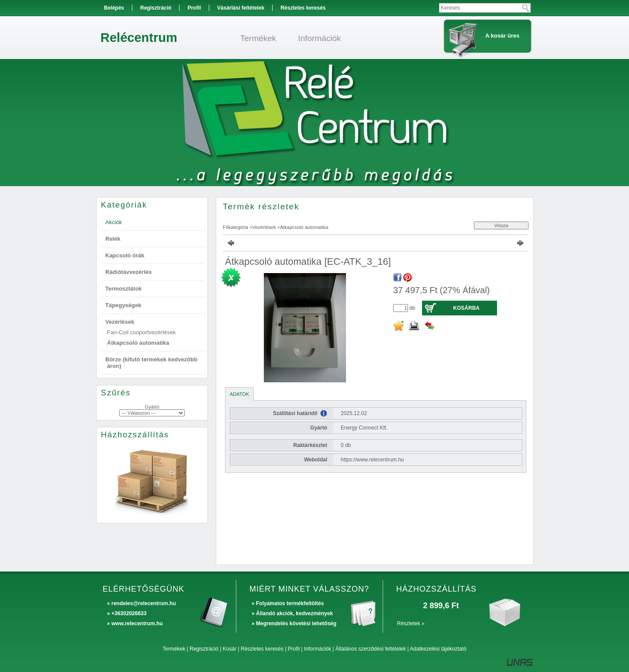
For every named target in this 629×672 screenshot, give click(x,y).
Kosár (230, 649)
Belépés (114, 8)
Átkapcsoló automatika (138, 343)
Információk (318, 649)
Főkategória (235, 227)
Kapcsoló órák (125, 255)
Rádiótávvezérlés (128, 272)
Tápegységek (123, 305)
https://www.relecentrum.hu (372, 460)
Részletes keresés (262, 649)
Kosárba (466, 308)
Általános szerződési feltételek (371, 649)
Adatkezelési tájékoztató (438, 649)
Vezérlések (264, 227)
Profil (294, 649)
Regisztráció (204, 649)
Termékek (174, 649)
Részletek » (411, 624)
